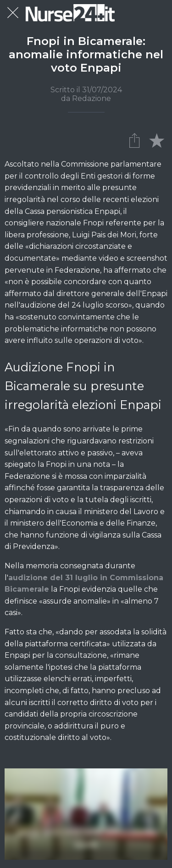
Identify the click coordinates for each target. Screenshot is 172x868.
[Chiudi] (13, 13)
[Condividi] (134, 140)
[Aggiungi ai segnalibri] (156, 140)
